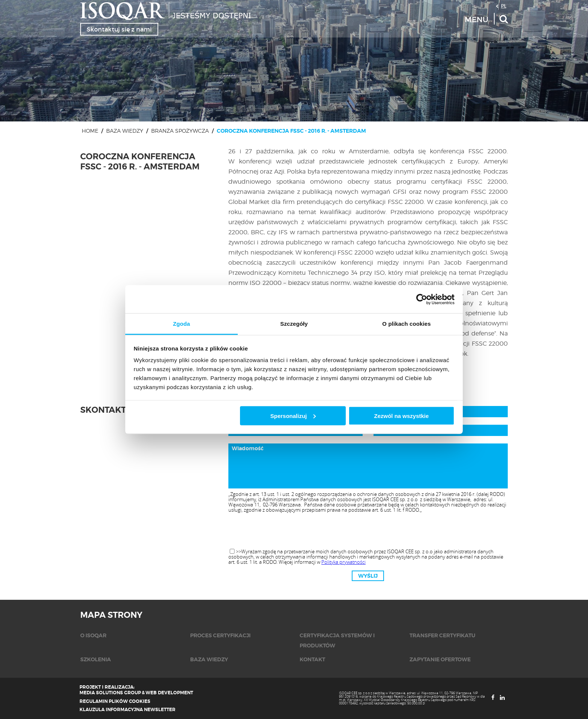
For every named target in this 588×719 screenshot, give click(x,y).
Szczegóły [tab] (294, 324)
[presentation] (368, 531)
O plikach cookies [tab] (406, 324)
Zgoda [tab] (181, 324)
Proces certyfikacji (220, 635)
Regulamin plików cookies (115, 701)
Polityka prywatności (343, 562)
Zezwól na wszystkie (401, 416)
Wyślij (368, 576)
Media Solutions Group (110, 693)
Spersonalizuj (293, 416)
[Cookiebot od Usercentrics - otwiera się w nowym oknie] (422, 299)
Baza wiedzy (125, 131)
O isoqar (93, 635)
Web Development (169, 693)
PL (504, 6)
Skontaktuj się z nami (119, 29)
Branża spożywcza (180, 131)
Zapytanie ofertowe (440, 659)
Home (90, 131)
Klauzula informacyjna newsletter (127, 710)
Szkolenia (96, 659)
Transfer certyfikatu (442, 635)
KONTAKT (312, 659)
